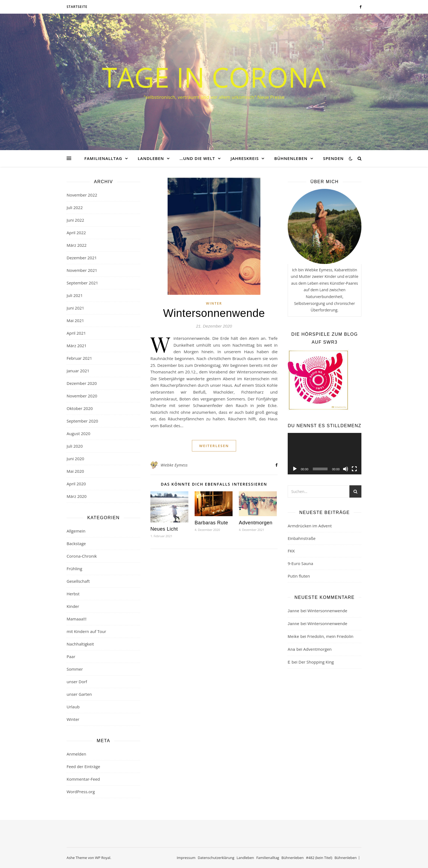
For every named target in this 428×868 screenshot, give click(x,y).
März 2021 (77, 346)
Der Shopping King (316, 662)
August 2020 (78, 433)
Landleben (151, 158)
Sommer (75, 669)
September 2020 (82, 421)
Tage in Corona (214, 77)
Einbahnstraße (302, 538)
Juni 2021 (75, 308)
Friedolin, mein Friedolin (330, 636)
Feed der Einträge (83, 766)
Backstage (76, 543)
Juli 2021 (75, 295)
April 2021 (76, 333)
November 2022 (82, 195)
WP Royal (103, 858)
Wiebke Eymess (174, 465)
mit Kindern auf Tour (86, 631)
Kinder (73, 606)
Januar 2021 (78, 371)
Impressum (186, 858)
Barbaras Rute (211, 523)
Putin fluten (299, 576)
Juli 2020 (75, 446)
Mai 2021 (75, 320)
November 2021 (82, 270)
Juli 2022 (75, 207)
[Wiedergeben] (295, 469)
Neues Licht (164, 529)
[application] (325, 454)
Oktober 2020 (80, 408)
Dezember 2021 (82, 258)
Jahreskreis (245, 158)
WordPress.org (81, 792)
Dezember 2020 (82, 383)
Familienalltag (103, 158)
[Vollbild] (354, 469)
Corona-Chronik (82, 556)
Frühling (74, 569)
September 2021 (82, 283)
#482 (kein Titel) (319, 858)
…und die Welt (197, 158)
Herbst (73, 594)
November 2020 (82, 396)
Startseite (77, 7)
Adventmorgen (256, 523)
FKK (291, 551)
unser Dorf (77, 682)
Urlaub (73, 707)
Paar (71, 656)
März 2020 (77, 496)
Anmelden (76, 754)
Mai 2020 (75, 471)
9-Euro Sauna (300, 563)
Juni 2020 (75, 459)
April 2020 (76, 484)
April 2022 (76, 233)
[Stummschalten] (346, 469)
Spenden (333, 158)
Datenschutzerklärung (216, 858)
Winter (73, 719)
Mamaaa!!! (77, 619)
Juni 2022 (75, 220)
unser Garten (79, 694)
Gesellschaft (78, 581)
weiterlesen (214, 446)
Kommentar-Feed (83, 779)
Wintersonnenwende (214, 313)
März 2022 (77, 245)
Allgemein (76, 531)
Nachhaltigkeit (80, 644)
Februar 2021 (79, 358)
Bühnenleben (291, 158)
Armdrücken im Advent (310, 526)
